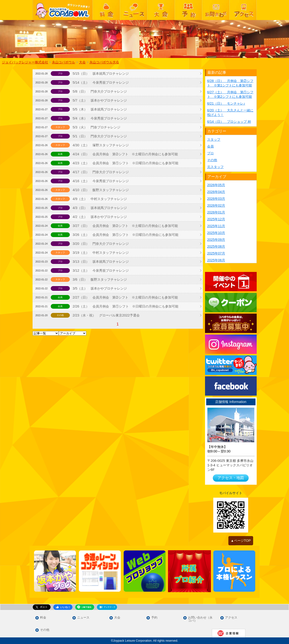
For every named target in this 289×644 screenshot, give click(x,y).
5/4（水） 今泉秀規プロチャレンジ (100, 118)
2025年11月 (216, 226)
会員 (210, 146)
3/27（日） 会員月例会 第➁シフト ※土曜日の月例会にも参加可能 (125, 226)
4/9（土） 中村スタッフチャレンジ (100, 199)
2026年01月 (216, 212)
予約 (154, 618)
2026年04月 (216, 192)
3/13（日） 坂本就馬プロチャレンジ (101, 262)
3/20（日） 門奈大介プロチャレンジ (101, 244)
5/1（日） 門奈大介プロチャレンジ (100, 136)
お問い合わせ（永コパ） (200, 619)
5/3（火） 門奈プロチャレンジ (96, 127)
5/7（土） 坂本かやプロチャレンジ (100, 100)
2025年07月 (216, 253)
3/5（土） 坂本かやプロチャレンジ (100, 288)
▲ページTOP (241, 541)
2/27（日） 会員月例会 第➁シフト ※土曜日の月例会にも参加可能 (125, 297)
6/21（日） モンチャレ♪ (226, 103)
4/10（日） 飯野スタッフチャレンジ (101, 190)
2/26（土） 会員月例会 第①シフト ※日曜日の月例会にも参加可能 (126, 306)
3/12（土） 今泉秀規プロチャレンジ (101, 271)
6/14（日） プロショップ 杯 (229, 122)
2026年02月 (216, 205)
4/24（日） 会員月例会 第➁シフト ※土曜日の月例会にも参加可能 (125, 154)
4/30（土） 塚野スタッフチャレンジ (101, 145)
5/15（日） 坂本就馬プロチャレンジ (101, 74)
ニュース (83, 618)
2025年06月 (216, 260)
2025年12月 (216, 219)
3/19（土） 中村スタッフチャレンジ (101, 253)
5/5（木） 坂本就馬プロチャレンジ (100, 109)
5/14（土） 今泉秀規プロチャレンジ (101, 82)
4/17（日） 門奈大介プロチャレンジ (101, 172)
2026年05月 (216, 185)
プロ (210, 153)
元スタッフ (215, 167)
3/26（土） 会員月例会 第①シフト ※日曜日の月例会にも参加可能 (126, 235)
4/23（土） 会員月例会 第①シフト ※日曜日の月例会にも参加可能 (126, 163)
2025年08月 (216, 246)
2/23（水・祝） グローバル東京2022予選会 (106, 315)
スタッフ (214, 139)
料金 (43, 618)
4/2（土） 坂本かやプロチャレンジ (100, 217)
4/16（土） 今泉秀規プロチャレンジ (101, 181)
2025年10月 (216, 233)
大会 (117, 618)
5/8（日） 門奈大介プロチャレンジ (100, 91)
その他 (212, 160)
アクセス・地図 (231, 478)
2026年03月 (216, 199)
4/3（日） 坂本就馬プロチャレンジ (100, 208)
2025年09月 (216, 240)
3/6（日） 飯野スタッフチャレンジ (100, 279)
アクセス (231, 618)
